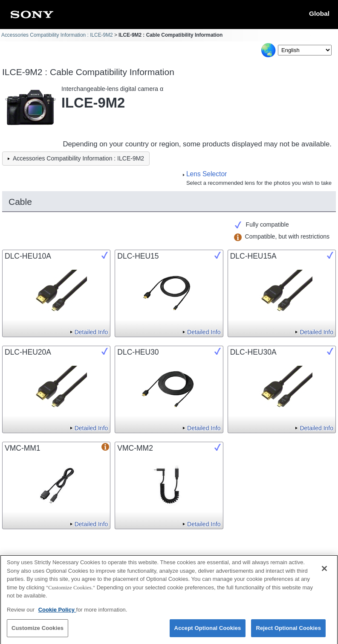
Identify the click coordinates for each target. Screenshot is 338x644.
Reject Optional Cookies (288, 632)
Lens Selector (207, 174)
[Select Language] (305, 50)
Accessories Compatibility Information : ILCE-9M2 (57, 35)
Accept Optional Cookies (208, 632)
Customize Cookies (38, 632)
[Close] (324, 572)
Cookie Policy (57, 613)
